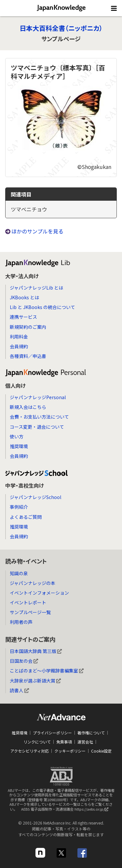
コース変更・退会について (37, 427)
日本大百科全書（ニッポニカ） (61, 28)
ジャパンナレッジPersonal (38, 397)
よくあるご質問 (26, 517)
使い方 (17, 436)
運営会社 (85, 742)
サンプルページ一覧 (30, 612)
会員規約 (19, 346)
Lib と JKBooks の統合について (42, 307)
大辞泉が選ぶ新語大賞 (35, 681)
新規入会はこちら (28, 407)
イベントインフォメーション (39, 593)
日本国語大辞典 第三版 (36, 651)
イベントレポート (28, 602)
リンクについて (37, 742)
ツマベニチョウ (29, 209)
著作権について (91, 733)
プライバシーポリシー (52, 733)
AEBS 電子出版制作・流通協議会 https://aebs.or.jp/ (66, 811)
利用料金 (19, 337)
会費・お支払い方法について (39, 417)
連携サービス (23, 317)
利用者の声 (21, 622)
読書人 (19, 690)
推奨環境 (19, 446)
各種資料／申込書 (28, 356)
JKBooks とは (24, 297)
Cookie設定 (101, 751)
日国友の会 (24, 661)
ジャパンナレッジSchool (35, 497)
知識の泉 (19, 573)
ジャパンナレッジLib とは (36, 288)
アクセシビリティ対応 (30, 751)
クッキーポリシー (70, 751)
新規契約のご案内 (28, 327)
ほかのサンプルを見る (37, 231)
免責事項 (64, 742)
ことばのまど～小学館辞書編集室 (47, 671)
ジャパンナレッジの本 (33, 583)
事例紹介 (19, 507)
